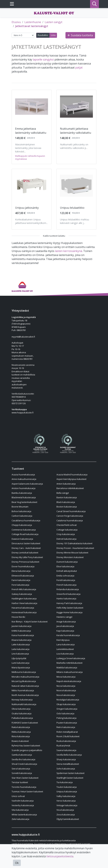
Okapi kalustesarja (66, 704)
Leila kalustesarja (21, 649)
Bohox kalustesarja (21, 511)
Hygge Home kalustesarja (69, 612)
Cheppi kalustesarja (22, 525)
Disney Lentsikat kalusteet (25, 553)
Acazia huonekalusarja (23, 475)
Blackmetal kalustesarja (24, 497)
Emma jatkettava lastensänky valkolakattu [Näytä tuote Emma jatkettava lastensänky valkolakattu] (31, 131)
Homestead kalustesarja (24, 612)
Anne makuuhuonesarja (24, 479)
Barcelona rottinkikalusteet (70, 488)
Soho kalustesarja (66, 769)
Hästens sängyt (64, 617)
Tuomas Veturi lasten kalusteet (27, 791)
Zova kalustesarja (66, 815)
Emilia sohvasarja (65, 576)
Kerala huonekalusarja (68, 635)
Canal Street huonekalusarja (71, 511)
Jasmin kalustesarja (22, 626)
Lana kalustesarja (66, 644)
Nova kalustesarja (66, 695)
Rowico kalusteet (20, 741)
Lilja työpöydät (19, 658)
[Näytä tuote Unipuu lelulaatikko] (76, 186)
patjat (79, 68)
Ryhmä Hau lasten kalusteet (26, 746)
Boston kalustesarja (67, 507)
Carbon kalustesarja (22, 516)
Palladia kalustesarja (22, 718)
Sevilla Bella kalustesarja (69, 755)
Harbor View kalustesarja (24, 603)
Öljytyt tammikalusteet (68, 819)
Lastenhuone (33, 22)
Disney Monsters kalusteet (70, 557)
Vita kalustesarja (20, 810)
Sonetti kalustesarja (22, 773)
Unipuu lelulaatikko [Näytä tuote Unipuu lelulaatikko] (72, 208)
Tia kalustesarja (65, 782)
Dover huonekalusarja (23, 566)
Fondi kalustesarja (66, 580)
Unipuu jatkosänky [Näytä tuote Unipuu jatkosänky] (27, 208)
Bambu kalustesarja (22, 493)
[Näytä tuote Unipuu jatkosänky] (32, 186)
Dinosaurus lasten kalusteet (26, 543)
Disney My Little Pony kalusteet (27, 557)
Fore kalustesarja (20, 585)
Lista (53, 35)
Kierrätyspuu (63, 640)
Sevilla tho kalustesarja (23, 759)
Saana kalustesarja (66, 750)
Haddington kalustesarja (24, 598)
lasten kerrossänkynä (69, 251)
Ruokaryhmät (63, 746)
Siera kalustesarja (21, 769)
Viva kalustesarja (65, 810)
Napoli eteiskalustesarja (69, 681)
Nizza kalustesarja (66, 686)
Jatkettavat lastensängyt (32, 26)
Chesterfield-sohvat (67, 525)
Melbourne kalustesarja (24, 672)
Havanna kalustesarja (23, 608)
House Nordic (18, 617)
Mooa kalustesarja (66, 677)
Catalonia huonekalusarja (70, 520)
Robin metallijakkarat (67, 732)
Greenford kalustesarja (68, 594)
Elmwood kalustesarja (23, 576)
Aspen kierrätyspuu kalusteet (71, 479)
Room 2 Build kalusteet (68, 736)
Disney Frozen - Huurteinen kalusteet (75, 548)
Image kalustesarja (66, 622)
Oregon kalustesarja (67, 709)
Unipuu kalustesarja (67, 791)
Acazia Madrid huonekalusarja (72, 475)
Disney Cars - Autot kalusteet (26, 548)
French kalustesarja (66, 585)
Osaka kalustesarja (22, 713)
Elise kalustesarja (65, 566)
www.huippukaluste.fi (23, 413)
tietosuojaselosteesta (60, 856)
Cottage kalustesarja (67, 530)
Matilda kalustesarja (67, 667)
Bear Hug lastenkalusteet (24, 502)
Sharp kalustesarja (66, 759)
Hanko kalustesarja (66, 598)
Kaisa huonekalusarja (23, 635)
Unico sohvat (18, 796)
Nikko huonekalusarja (23, 690)
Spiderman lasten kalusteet (70, 773)
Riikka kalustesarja (21, 732)
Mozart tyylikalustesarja (24, 681)
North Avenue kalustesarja (25, 695)
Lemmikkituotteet (65, 649)
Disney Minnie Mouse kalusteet (72, 553)
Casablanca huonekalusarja (26, 520)
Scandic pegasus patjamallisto (27, 750)
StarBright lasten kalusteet (70, 778)
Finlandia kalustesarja (68, 589)
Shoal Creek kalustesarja (24, 764)
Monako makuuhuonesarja (25, 677)
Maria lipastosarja (21, 667)
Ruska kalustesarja (66, 741)
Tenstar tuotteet (20, 782)
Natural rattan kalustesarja (25, 686)
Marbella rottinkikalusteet (69, 663)
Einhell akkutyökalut (67, 571)
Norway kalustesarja (22, 700)
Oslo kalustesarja (65, 713)
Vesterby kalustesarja (23, 805)
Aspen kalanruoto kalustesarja (27, 484)
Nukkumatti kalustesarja (24, 704)
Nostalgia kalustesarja (68, 700)
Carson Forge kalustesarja (70, 516)
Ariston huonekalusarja (24, 488)
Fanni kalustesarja (21, 580)
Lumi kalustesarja (21, 663)
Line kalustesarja (20, 654)
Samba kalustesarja (22, 755)
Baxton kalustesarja (67, 497)
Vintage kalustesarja (67, 805)
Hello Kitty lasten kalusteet (70, 608)
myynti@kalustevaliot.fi (23, 337)
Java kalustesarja (65, 626)
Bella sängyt (63, 493)
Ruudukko (43, 35)
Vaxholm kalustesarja (23, 801)
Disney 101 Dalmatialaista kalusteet (74, 543)
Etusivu (16, 22)
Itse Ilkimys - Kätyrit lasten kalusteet (30, 622)
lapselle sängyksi (43, 59)
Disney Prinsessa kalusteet (25, 562)
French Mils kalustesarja (24, 589)
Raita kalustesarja (21, 727)
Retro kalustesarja (66, 727)
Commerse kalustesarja (24, 530)
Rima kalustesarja (21, 736)
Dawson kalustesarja (22, 539)
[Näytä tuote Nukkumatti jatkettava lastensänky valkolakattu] (76, 107)
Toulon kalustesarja (67, 787)
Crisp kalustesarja (66, 534)
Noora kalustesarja (66, 690)
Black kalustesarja (66, 502)
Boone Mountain (20, 507)
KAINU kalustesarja (21, 631)
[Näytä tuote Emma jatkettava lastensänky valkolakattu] (32, 107)
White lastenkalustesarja (24, 815)
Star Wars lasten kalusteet (25, 778)
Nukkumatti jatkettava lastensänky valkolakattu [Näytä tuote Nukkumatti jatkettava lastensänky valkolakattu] (76, 131)
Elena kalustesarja (21, 571)
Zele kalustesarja (20, 819)
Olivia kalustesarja (21, 709)
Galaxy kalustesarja (22, 594)
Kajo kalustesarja (65, 631)
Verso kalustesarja (66, 801)
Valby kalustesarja (66, 796)
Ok (17, 863)
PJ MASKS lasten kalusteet (25, 723)
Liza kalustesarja (65, 654)
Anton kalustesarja (66, 484)
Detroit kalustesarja (66, 539)
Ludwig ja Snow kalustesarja (71, 658)
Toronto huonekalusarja (24, 787)
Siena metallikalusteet (68, 764)
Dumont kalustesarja (67, 562)
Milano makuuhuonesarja (70, 672)
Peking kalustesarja (66, 718)
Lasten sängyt (54, 22)
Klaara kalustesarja (22, 640)
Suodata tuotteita (80, 35)
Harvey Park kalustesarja (69, 603)
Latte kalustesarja (21, 644)
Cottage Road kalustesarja (25, 534)
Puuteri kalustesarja (67, 723)
